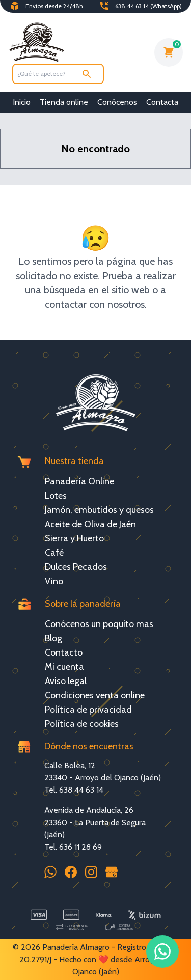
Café (54, 553)
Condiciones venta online (95, 695)
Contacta (162, 102)
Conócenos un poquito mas (99, 624)
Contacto (64, 652)
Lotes (56, 496)
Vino (54, 581)
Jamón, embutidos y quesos (99, 510)
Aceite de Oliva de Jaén (90, 524)
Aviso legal (66, 681)
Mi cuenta (64, 667)
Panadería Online (79, 481)
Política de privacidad (88, 710)
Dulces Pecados (76, 567)
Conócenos (117, 102)
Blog (53, 638)
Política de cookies (82, 724)
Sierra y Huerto (74, 538)
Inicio (22, 102)
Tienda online (64, 102)
